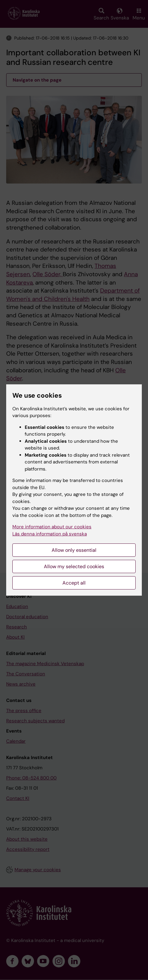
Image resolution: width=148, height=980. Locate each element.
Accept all (74, 583)
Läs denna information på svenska (50, 534)
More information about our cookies (52, 527)
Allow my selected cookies (74, 566)
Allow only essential (74, 550)
